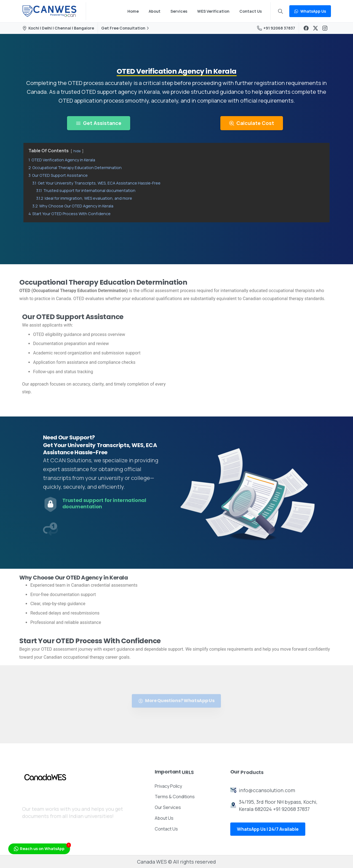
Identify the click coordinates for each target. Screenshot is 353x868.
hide (77, 151)
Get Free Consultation (126, 28)
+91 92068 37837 (276, 28)
